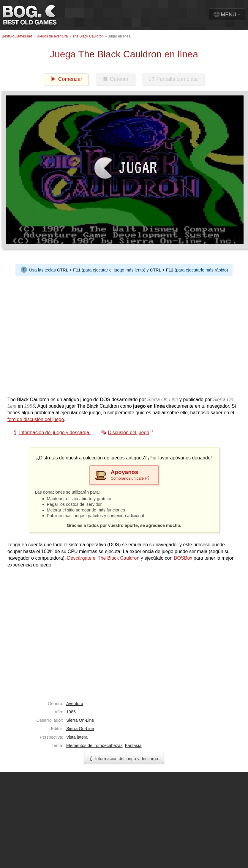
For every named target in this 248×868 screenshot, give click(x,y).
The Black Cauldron (88, 36)
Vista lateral (77, 737)
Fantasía (133, 745)
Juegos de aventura (52, 36)
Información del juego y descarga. (124, 759)
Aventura (75, 704)
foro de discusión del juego (36, 419)
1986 (71, 712)
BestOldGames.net (17, 36)
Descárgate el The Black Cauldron (103, 558)
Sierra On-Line (80, 720)
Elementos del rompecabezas (94, 745)
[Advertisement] (59, 335)
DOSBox (183, 558)
